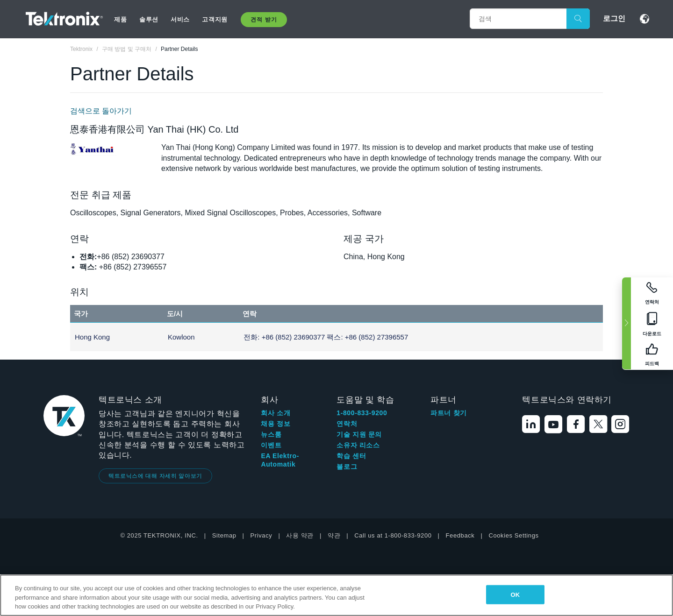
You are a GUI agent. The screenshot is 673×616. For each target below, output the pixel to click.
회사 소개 (276, 413)
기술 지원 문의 (359, 434)
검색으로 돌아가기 (101, 111)
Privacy (261, 535)
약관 (334, 535)
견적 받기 (264, 20)
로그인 (614, 18)
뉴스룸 (271, 434)
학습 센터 (351, 456)
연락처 (347, 424)
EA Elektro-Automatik (280, 460)
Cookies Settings (513, 535)
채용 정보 (276, 424)
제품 (120, 19)
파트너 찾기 (449, 413)
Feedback (460, 535)
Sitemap (224, 535)
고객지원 (215, 19)
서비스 (180, 19)
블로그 (347, 467)
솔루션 (149, 19)
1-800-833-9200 (362, 413)
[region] (336, 595)
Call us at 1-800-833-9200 (393, 535)
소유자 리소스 (358, 445)
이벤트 (271, 445)
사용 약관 (300, 535)
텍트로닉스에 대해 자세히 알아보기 (155, 476)
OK (515, 594)
